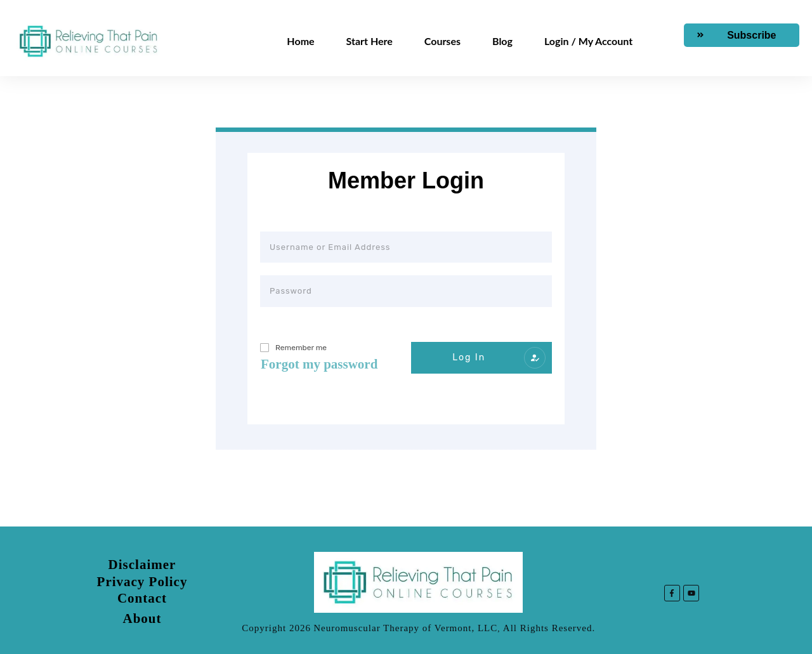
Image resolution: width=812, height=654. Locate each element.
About (142, 618)
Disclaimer (142, 565)
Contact (142, 598)
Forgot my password (319, 364)
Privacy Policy (142, 582)
